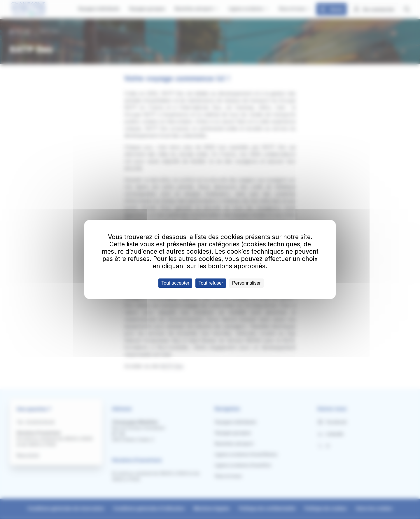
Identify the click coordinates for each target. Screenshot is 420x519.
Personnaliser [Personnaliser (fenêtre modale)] (246, 283)
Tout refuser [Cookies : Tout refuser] (211, 283)
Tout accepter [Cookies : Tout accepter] (175, 283)
